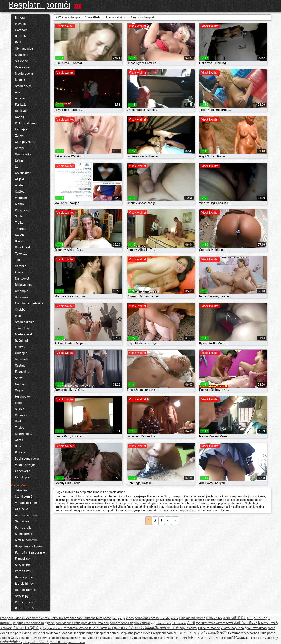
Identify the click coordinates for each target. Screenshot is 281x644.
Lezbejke (53, 638)
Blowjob (20, 36)
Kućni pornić (23, 534)
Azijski (19, 179)
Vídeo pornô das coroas (142, 618)
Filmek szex (214, 618)
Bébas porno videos (72, 642)
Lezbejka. (21, 129)
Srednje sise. (24, 86)
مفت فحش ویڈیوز (51, 628)
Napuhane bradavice (29, 303)
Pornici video (24, 602)
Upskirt (20, 421)
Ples (18, 316)
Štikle (19, 216)
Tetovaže (21, 254)
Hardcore (21, 30)
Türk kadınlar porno (192, 618)
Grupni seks (23, 154)
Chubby (20, 310)
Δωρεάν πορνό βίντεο (158, 638)
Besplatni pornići (39, 5)
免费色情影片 (170, 628)
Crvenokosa (23, 173)
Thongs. (20, 229)
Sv (17, 167)
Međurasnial (23, 334)
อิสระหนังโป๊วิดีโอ (216, 633)
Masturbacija (24, 74)
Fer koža (21, 105)
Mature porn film (26, 540)
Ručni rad (21, 341)
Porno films (23, 571)
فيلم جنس (119, 618)
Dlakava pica (24, 285)
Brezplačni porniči (164, 633)
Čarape (20, 148)
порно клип (138, 623)
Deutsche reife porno (97, 618)
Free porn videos (12, 618)
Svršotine (21, 61)
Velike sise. (23, 67)
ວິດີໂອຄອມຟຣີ (242, 638)
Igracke (20, 80)
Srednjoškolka (25, 322)
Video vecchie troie (37, 618)
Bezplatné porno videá (136, 633)
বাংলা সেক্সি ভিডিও (235, 618)
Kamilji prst (23, 477)
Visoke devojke (25, 465)
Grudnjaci (22, 353)
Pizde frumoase (209, 628)
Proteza (20, 452)
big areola (22, 359)
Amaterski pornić (27, 515)
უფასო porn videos (58, 623)
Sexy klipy (22, 596)
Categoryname (25, 142)
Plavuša (20, 24)
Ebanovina (22, 372)
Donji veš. (22, 111)
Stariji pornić (24, 497)
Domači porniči (25, 590)
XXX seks (21, 509)
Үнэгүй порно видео (236, 628)
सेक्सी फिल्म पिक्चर (245, 623)
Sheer (19, 378)
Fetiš (18, 403)
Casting (20, 365)
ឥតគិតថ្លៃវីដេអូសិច (148, 628)
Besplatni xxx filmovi (29, 546)
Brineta (20, 18)
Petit (18, 42)
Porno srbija (23, 528)
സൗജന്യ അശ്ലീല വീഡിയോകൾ (89, 628)
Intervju (20, 347)
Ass (17, 92)
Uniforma (21, 297)
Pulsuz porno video (74, 638)
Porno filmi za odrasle (30, 552)
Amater (20, 98)
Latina (19, 160)
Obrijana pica (24, 49)
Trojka (19, 223)
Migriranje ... (23, 434)
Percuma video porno (243, 633)
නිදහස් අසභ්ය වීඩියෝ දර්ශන (38, 642)
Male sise (22, 55)
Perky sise (22, 210)
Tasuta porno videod (127, 638)
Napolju (20, 117)
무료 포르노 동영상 (190, 633)
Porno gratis (224, 638)
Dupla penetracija (27, 459)
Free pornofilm (34, 623)
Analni (19, 185)
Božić (19, 446)
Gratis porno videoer (46, 633)
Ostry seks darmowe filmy (29, 638)
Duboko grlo (23, 247)
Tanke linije (23, 328)
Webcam (21, 198)
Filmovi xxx (23, 559)
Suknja (20, 409)
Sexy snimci (23, 565)
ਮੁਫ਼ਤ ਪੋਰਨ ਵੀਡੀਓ (125, 628)
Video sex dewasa (100, 638)
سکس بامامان (169, 618)
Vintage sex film (26, 503)
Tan (17, 260)
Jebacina (21, 490)
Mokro (19, 204)
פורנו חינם (180, 638)
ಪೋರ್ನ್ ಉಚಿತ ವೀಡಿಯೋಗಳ (215, 623)
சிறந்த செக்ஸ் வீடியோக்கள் (167, 623)
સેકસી (191, 623)
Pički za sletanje (26, 123)
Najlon (19, 235)
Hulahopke (22, 397)
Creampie (22, 291)
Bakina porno (24, 577)
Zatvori (20, 136)
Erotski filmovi (25, 584)
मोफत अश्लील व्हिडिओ (26, 628)
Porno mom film (26, 608)
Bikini (19, 241)
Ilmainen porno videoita (113, 623)
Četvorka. (21, 415)
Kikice (19, 272)
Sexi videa (22, 521)
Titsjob (20, 428)
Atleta (19, 440)
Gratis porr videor (85, 623)
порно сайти (188, 628)
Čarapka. (21, 266)
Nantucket (22, 279)
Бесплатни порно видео (78, 633)
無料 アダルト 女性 (201, 638)
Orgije (19, 390)
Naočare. (21, 384)
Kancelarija (23, 471)
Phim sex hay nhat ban (66, 618)
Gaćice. (20, 192)
